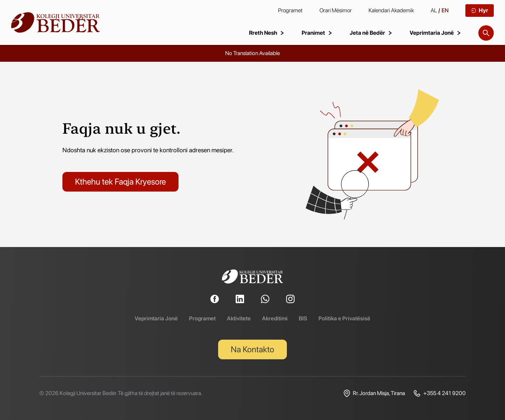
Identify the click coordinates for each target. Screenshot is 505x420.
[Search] (486, 33)
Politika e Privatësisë (344, 318)
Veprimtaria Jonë (156, 318)
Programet (290, 10)
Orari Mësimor (336, 10)
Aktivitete (239, 318)
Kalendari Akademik (391, 10)
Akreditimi (275, 318)
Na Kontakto (252, 349)
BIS (303, 318)
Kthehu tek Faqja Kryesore (120, 182)
